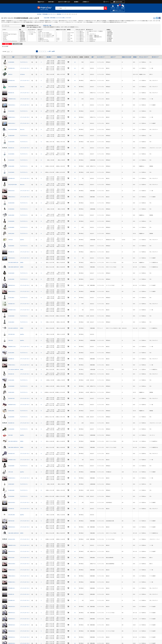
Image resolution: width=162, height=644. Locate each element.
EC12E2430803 (11, 227)
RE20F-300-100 (11, 521)
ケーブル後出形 (96, 38)
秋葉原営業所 (110, 33)
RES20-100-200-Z (12, 564)
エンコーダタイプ (32, 30)
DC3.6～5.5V (71, 41)
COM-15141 (11, 340)
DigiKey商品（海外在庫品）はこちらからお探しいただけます (57, 18)
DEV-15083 (10, 435)
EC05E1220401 (11, 411)
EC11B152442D (11, 111)
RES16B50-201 (11, 359)
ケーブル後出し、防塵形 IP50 (96, 35)
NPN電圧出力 (46, 38)
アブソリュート (32, 31)
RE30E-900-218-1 (12, 606)
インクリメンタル (32, 33)
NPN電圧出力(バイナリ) (46, 40)
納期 (20, 30)
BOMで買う (51, 2)
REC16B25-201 (11, 252)
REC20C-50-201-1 (12, 365)
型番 (13, 57)
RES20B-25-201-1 (12, 582)
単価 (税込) (59, 57)
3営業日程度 (23, 33)
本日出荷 (23, 31)
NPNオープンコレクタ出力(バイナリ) (46, 37)
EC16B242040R (11, 136)
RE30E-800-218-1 (12, 625)
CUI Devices (10, 35)
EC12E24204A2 (11, 209)
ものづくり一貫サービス (64, 2)
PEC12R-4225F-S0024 (13, 184)
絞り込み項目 (5, 46)
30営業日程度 (23, 40)
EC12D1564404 (11, 386)
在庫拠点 (108, 30)
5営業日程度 (23, 35)
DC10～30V (71, 35)
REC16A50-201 (11, 509)
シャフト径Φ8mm (80, 41)
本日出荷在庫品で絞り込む (33, 25)
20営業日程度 (23, 38)
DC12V (71, 37)
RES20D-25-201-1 (12, 570)
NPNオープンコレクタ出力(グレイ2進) (46, 35)
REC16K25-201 (11, 148)
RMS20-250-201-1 (12, 291)
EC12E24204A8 (11, 496)
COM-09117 (11, 240)
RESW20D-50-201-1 (12, 99)
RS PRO (10, 38)
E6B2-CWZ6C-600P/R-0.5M (14, 267)
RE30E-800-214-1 (12, 631)
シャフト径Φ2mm (80, 34)
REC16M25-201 (11, 423)
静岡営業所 (110, 35)
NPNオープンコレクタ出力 (46, 33)
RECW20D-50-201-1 (12, 310)
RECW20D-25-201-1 (12, 460)
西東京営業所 (110, 34)
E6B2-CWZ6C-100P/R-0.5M (14, 533)
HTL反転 (46, 31)
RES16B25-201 (11, 594)
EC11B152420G (11, 142)
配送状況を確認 (119, 2)
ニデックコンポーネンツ (25, 68)
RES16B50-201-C (12, 588)
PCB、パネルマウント (96, 34)
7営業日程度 (23, 37)
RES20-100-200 (11, 558)
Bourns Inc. (10, 33)
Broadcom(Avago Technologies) (10, 34)
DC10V (71, 34)
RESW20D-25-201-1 (12, 346)
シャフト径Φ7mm (80, 40)
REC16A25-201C (11, 398)
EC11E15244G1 (11, 154)
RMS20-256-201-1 (12, 197)
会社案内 (76, 2)
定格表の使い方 (47, 25)
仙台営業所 (110, 31)
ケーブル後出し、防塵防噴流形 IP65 (96, 37)
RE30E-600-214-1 (12, 285)
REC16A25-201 (11, 93)
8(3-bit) (59, 40)
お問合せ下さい (23, 41)
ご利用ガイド (86, 2)
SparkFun (10, 40)
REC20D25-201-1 (12, 68)
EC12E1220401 (11, 353)
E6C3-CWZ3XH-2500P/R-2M (14, 369)
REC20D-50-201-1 (12, 478)
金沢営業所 (110, 40)
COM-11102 (11, 472)
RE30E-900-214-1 (12, 613)
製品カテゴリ (41, 2)
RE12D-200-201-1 (12, 105)
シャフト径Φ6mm (80, 38)
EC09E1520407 (11, 484)
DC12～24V (71, 38)
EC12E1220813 (11, 298)
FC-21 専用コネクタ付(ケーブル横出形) (96, 31)
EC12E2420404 (11, 429)
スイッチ (64, 14)
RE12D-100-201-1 (12, 123)
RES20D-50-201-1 (12, 117)
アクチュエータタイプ (80, 30)
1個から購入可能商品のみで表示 (34, 27)
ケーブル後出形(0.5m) (96, 40)
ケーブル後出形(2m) (96, 41)
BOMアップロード (119, 10)
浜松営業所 (110, 37)
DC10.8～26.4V (71, 33)
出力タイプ (40, 30)
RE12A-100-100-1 (12, 502)
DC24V (71, 40)
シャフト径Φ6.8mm (80, 37)
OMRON (10, 37)
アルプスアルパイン (24, 62)
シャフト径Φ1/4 (80, 31)
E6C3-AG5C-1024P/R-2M (13, 328)
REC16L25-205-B (12, 539)
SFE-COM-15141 (11, 334)
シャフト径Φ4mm (80, 35)
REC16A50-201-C (12, 178)
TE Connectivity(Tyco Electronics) (10, 41)
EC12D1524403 (11, 273)
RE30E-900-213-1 (12, 619)
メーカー (4, 30)
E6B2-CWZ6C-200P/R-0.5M (14, 447)
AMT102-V (10, 74)
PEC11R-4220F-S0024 (13, 87)
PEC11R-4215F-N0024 (13, 129)
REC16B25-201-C (12, 304)
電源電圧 (69, 30)
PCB (96, 33)
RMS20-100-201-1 (12, 576)
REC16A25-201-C (12, 80)
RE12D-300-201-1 (12, 258)
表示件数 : (5, 51)
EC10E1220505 (11, 166)
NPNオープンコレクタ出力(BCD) (46, 34)
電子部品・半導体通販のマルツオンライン (47, 14)
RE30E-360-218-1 (12, 527)
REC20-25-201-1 (11, 191)
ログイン (107, 2)
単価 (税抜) (49, 57)
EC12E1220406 (11, 279)
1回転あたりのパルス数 (61, 30)
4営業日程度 (23, 34)
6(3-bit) (59, 38)
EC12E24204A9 (11, 160)
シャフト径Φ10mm (80, 33)
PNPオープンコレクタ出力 (46, 41)
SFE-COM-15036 (11, 515)
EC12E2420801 (11, 62)
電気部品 (59, 14)
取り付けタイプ (89, 30)
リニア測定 (32, 34)
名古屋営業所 (110, 38)
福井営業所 (110, 41)
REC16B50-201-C (12, 600)
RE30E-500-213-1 (12, 551)
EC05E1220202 (11, 233)
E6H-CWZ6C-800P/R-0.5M (13, 262)
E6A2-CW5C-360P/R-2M (13, 441)
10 (59, 41)
